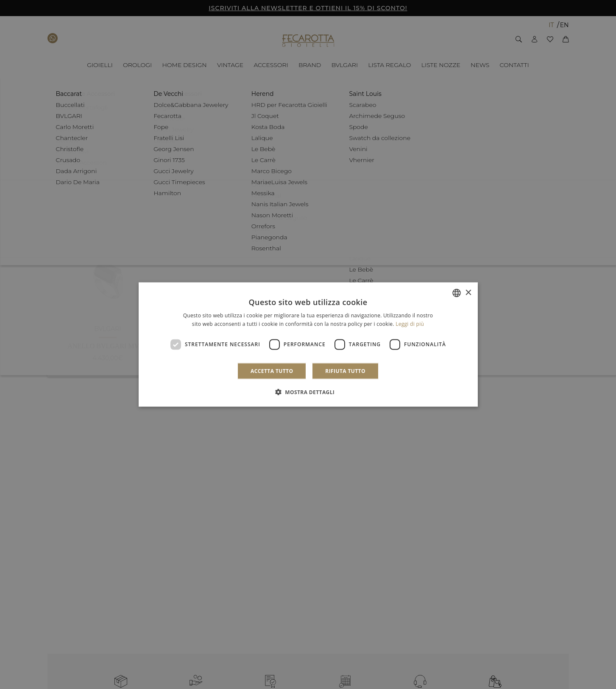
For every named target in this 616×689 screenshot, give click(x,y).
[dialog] (308, 345)
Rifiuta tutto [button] (345, 371)
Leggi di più (410, 324)
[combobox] (457, 293)
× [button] (468, 293)
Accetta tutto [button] (272, 371)
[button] (308, 392)
